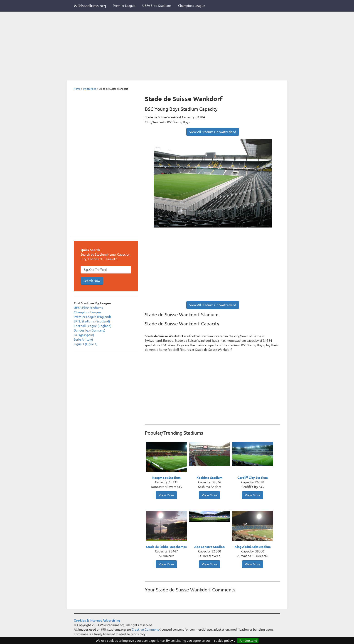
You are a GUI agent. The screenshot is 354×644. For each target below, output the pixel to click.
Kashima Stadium (209, 478)
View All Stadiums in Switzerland (213, 132)
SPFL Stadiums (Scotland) (92, 321)
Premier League (124, 6)
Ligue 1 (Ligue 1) (86, 344)
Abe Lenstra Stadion (209, 547)
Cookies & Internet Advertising (97, 620)
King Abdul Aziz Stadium (253, 547)
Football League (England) (93, 326)
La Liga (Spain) (84, 335)
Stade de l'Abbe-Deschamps (166, 547)
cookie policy (223, 641)
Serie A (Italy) (83, 339)
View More (166, 495)
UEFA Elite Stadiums (157, 6)
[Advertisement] (177, 46)
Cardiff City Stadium (253, 478)
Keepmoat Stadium (166, 478)
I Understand (248, 641)
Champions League (192, 6)
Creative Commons (145, 629)
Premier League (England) (92, 317)
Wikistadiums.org (90, 6)
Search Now (92, 281)
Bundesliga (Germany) (90, 330)
